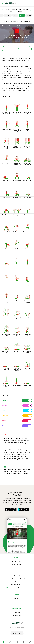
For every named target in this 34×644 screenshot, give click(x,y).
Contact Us (17, 598)
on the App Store (17, 561)
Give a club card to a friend (17, 588)
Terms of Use (17, 615)
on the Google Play (17, 565)
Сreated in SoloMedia (17, 627)
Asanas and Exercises (17, 585)
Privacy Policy (17, 612)
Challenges (17, 581)
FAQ (17, 601)
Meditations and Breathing (17, 578)
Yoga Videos (17, 575)
